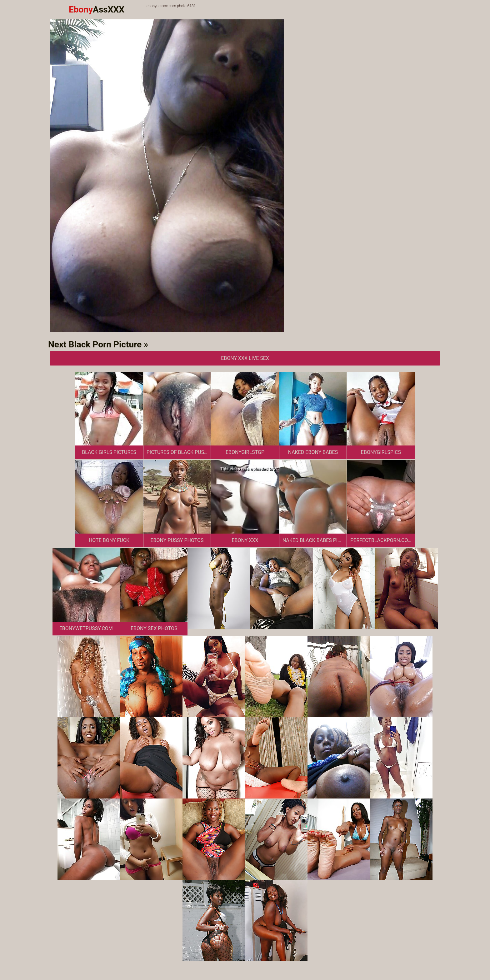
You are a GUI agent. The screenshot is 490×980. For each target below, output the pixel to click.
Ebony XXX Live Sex (245, 358)
